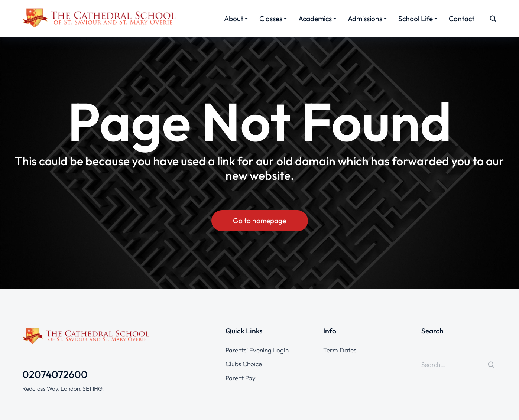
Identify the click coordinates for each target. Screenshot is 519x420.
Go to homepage (259, 221)
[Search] (491, 365)
